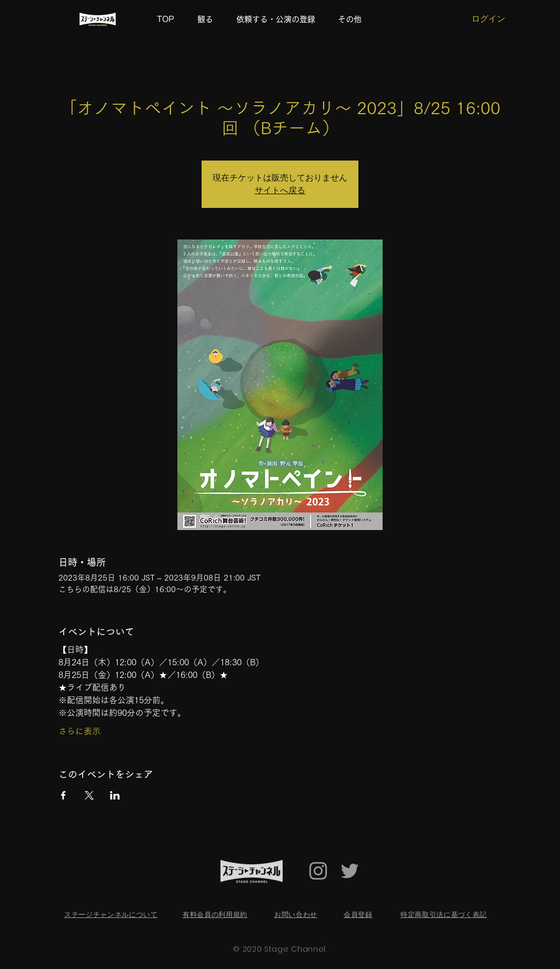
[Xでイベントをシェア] (89, 795)
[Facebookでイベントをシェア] (63, 795)
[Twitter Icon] (350, 871)
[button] (353, 19)
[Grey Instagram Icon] (318, 871)
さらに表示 (79, 731)
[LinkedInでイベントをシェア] (115, 795)
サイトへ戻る (280, 190)
